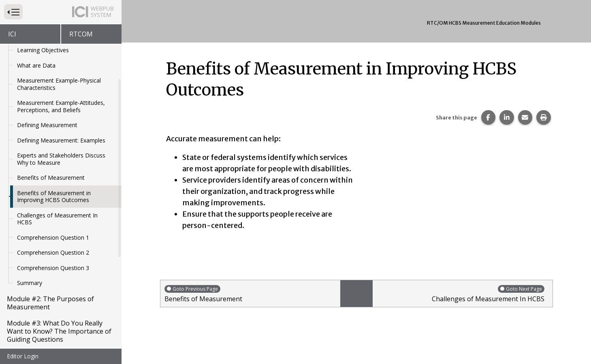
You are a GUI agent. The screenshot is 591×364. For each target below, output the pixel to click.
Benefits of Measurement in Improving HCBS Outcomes (54, 161)
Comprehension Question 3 (53, 232)
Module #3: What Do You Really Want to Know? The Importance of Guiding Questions (59, 295)
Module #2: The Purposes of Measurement (50, 267)
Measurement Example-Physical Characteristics (59, 48)
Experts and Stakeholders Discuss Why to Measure (61, 123)
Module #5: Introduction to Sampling (48, 348)
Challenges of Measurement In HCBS (57, 183)
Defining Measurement (47, 89)
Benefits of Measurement (51, 142)
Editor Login (23, 356)
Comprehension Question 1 (53, 201)
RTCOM (81, 34)
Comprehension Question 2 (53, 216)
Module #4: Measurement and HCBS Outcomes (53, 324)
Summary (30, 247)
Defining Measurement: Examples (61, 104)
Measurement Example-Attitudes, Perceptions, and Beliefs (61, 70)
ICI (12, 34)
